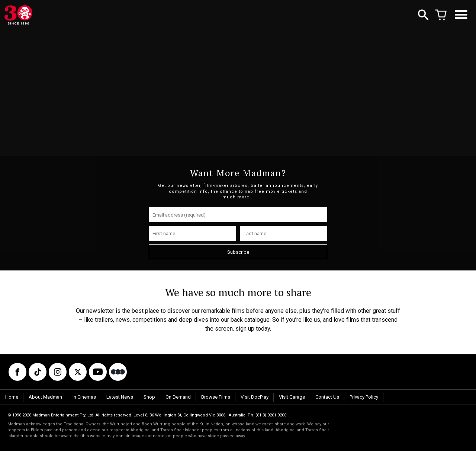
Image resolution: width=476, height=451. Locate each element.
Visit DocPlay (255, 397)
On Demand (178, 397)
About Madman (45, 397)
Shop (149, 397)
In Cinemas (84, 397)
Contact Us (327, 397)
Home (12, 397)
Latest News (120, 397)
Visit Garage (292, 397)
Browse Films (216, 397)
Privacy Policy (364, 397)
